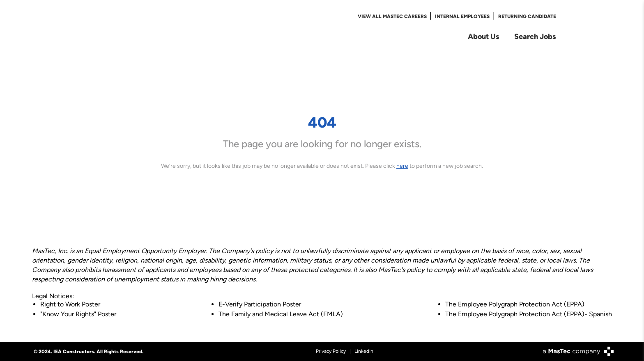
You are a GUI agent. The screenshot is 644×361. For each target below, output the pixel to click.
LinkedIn (364, 351)
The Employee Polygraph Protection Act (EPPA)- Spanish (529, 314)
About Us (484, 36)
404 (322, 122)
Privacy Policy (331, 351)
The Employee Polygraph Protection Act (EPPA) (515, 304)
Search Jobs (535, 36)
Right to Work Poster (70, 304)
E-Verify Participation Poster (260, 304)
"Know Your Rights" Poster (78, 314)
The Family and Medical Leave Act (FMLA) (281, 314)
